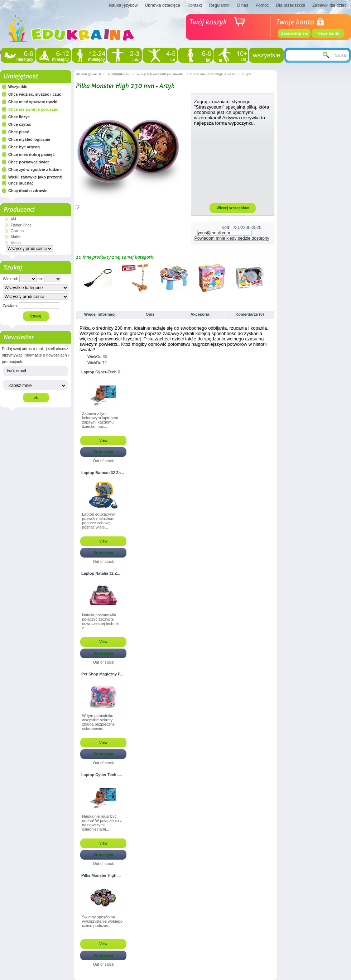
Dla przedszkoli (291, 5)
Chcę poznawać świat (28, 162)
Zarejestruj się (295, 33)
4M (13, 219)
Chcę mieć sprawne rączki (33, 102)
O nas (242, 5)
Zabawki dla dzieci (330, 5)
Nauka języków (123, 5)
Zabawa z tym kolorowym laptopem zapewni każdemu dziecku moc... (100, 420)
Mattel (16, 236)
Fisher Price (21, 225)
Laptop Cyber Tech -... (102, 775)
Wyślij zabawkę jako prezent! (35, 177)
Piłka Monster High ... (101, 875)
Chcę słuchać (21, 183)
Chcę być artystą (24, 147)
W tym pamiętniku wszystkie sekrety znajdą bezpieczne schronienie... (98, 722)
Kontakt (195, 5)
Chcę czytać (20, 124)
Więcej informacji (100, 314)
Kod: (226, 228)
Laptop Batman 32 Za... (103, 473)
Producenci (19, 210)
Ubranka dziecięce (162, 5)
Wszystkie (18, 87)
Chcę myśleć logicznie (29, 139)
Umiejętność (21, 76)
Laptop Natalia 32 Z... (101, 573)
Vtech (16, 243)
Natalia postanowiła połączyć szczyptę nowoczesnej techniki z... (101, 621)
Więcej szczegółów (233, 208)
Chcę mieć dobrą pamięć (32, 154)
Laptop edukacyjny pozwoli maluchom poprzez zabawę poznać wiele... (98, 521)
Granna (17, 231)
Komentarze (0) (249, 314)
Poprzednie (77, 278)
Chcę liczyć (19, 117)
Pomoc (262, 5)
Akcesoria (200, 314)
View (103, 441)
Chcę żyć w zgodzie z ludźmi (35, 169)
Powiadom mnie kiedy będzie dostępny (232, 238)
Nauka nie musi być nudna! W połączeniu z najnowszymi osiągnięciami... (102, 823)
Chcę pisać (19, 132)
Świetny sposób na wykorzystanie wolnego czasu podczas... (102, 921)
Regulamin (219, 5)
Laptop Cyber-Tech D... (102, 372)
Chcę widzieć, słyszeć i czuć (35, 94)
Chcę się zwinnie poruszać (33, 109)
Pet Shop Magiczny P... (102, 674)
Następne (272, 278)
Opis (150, 314)
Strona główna (88, 73)
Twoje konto (328, 33)
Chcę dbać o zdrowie (28, 191)
